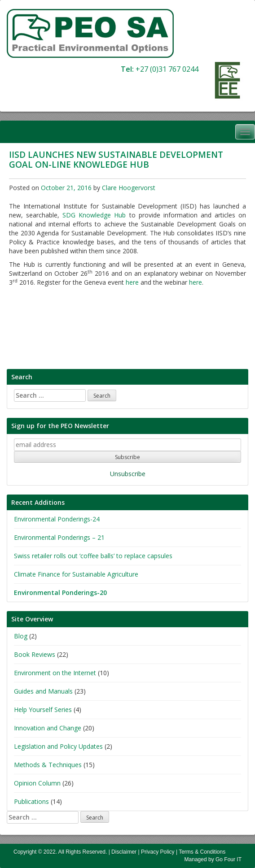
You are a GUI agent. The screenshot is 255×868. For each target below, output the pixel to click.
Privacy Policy (158, 852)
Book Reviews (35, 654)
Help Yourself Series (43, 710)
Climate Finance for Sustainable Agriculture (76, 574)
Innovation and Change (48, 728)
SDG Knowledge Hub (94, 215)
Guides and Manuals (43, 691)
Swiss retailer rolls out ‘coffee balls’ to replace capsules (93, 556)
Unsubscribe (128, 474)
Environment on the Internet (55, 673)
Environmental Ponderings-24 (57, 519)
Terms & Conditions (202, 852)
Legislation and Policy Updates (58, 746)
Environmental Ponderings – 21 (59, 537)
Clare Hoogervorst (129, 188)
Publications (31, 801)
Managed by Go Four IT (213, 859)
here (132, 282)
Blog (21, 636)
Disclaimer (124, 852)
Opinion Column (37, 783)
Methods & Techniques (48, 765)
